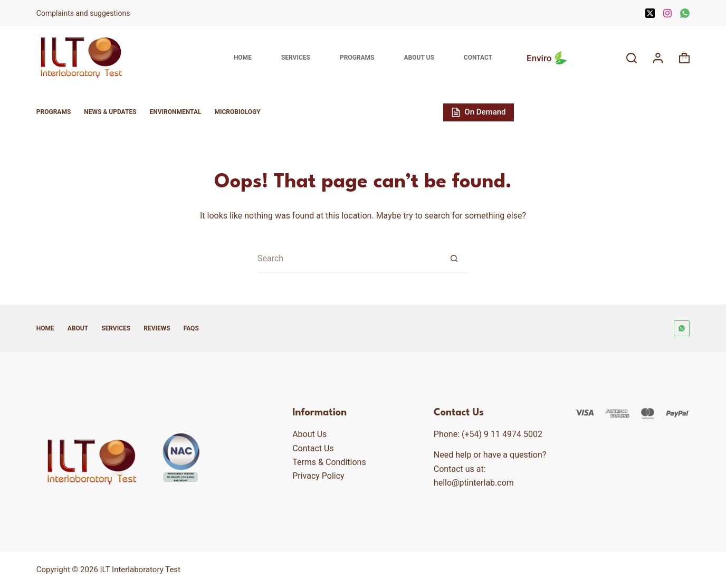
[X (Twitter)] (650, 13)
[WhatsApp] (685, 13)
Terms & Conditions (329, 462)
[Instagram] (667, 13)
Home (243, 58)
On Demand (479, 112)
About (78, 328)
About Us (419, 58)
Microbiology (237, 112)
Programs (357, 58)
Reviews (157, 328)
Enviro (548, 58)
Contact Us (313, 448)
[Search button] (454, 258)
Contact (478, 58)
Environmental (176, 112)
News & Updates (110, 112)
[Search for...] (348, 258)
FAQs (191, 328)
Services (296, 58)
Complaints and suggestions (84, 13)
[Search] (632, 58)
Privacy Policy (318, 476)
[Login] (658, 58)
